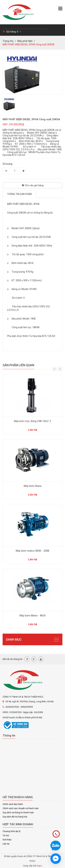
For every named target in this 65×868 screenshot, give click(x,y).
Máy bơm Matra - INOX (33, 616)
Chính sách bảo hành (13, 804)
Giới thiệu (7, 840)
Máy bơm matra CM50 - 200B (32, 551)
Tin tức (6, 836)
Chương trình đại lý (12, 831)
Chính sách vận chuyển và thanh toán (21, 808)
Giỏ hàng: (12, 32)
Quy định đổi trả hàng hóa (15, 817)
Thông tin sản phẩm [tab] (19, 194)
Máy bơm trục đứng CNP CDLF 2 (32, 421)
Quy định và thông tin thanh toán (18, 813)
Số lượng (7, 164)
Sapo (39, 866)
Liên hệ (6, 844)
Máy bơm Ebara (33, 486)
